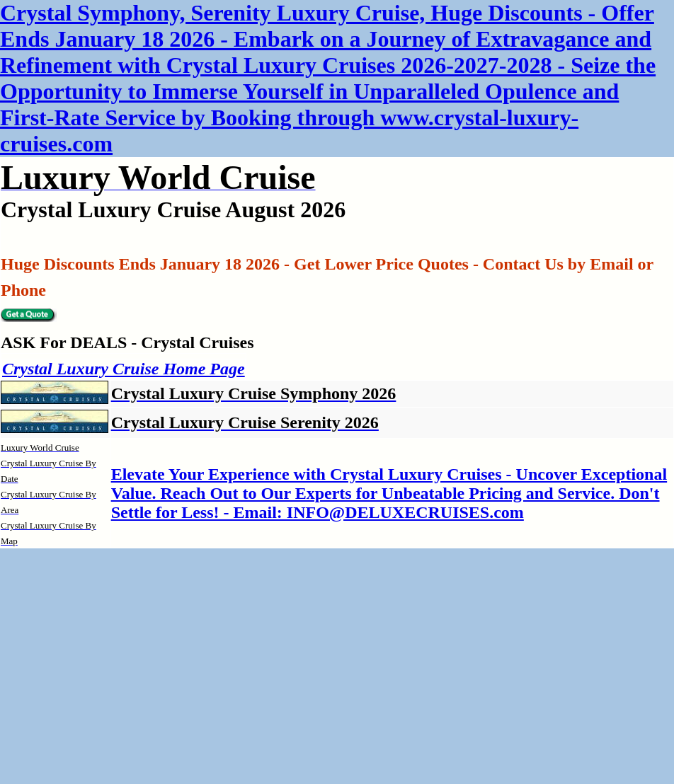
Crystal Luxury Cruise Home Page (124, 369)
